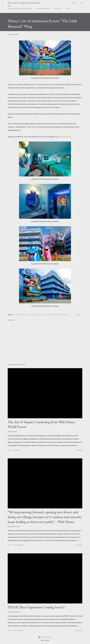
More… (68, 8)
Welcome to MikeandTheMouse (24, 3)
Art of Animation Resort (20, 315)
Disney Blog (58, 8)
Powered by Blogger (45, 637)
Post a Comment (18, 545)
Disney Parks (37, 315)
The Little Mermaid (47, 315)
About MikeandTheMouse (43, 8)
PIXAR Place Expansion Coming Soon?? (36, 607)
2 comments (17, 450)
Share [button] (78, 315)
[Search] (74, 3)
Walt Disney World (60, 315)
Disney (31, 315)
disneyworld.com (65, 137)
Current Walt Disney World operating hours (20, 8)
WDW (68, 315)
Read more (79, 450)
